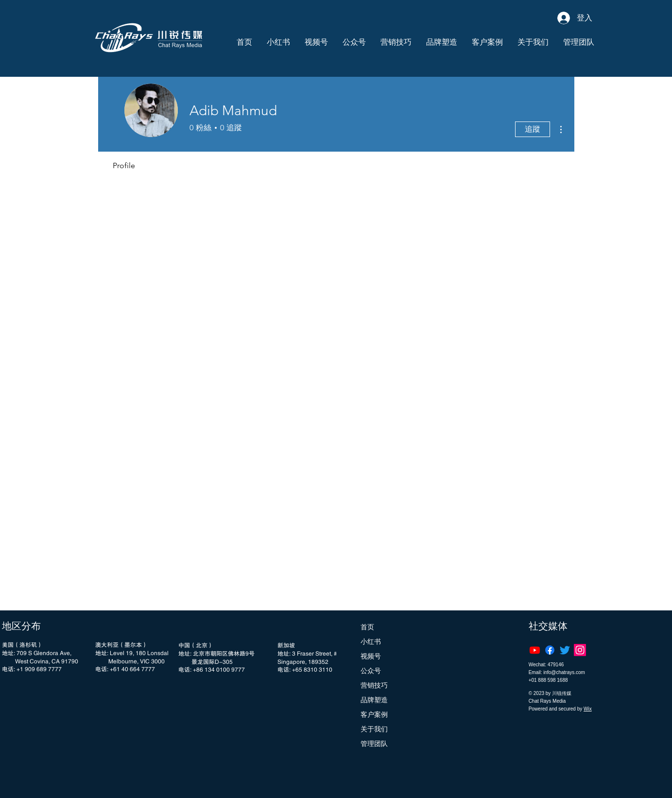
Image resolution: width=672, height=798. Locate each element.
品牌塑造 (374, 700)
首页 (367, 627)
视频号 (371, 656)
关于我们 (374, 729)
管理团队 (374, 744)
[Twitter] (565, 650)
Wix (588, 709)
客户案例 (374, 714)
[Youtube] (535, 650)
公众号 (371, 671)
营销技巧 (374, 685)
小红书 (371, 642)
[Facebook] (550, 650)
